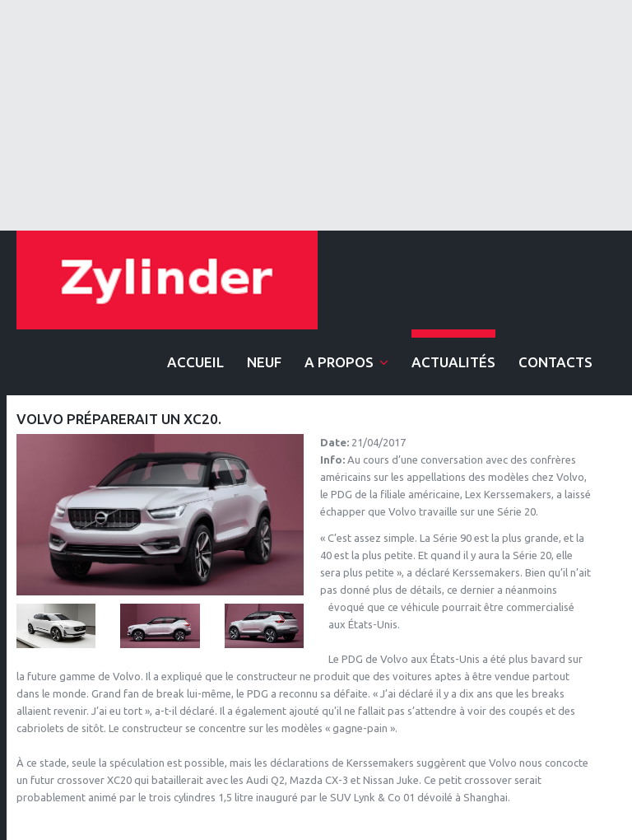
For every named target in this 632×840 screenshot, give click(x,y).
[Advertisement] (316, 115)
